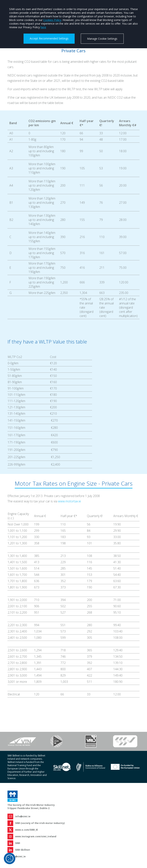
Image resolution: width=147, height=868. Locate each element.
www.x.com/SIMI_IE (27, 830)
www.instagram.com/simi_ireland (36, 836)
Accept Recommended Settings (49, 38)
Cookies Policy (52, 20)
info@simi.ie (23, 816)
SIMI (18, 843)
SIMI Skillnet (23, 850)
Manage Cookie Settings (102, 39)
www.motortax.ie (69, 501)
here (43, 27)
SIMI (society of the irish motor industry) (40, 823)
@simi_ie (20, 856)
